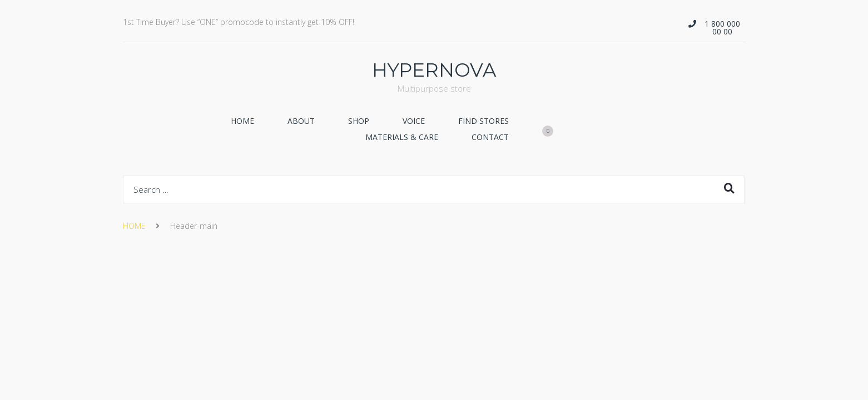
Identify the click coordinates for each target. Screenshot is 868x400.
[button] (717, 28)
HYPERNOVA (434, 70)
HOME (134, 226)
